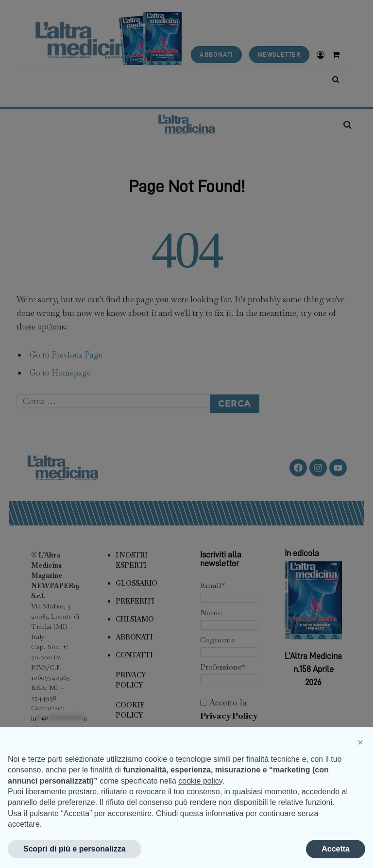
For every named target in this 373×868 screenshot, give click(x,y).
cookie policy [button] (200, 781)
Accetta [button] (336, 849)
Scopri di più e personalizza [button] (75, 849)
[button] (360, 742)
